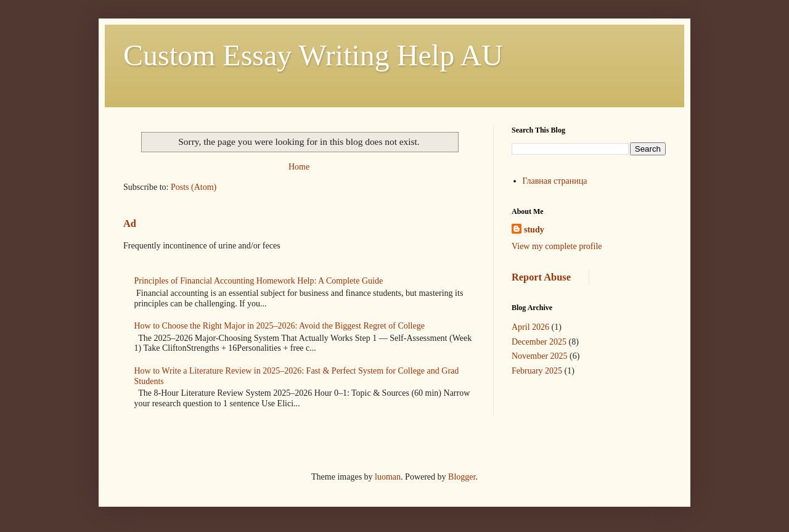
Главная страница (555, 181)
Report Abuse (541, 277)
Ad (130, 223)
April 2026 (530, 327)
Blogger (462, 477)
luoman (388, 477)
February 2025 (537, 371)
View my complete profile (557, 246)
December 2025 (539, 342)
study (534, 230)
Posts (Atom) (194, 187)
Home (299, 167)
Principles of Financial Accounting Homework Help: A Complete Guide (259, 281)
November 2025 (540, 356)
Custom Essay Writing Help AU (313, 55)
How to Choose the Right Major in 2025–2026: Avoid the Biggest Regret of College (280, 326)
